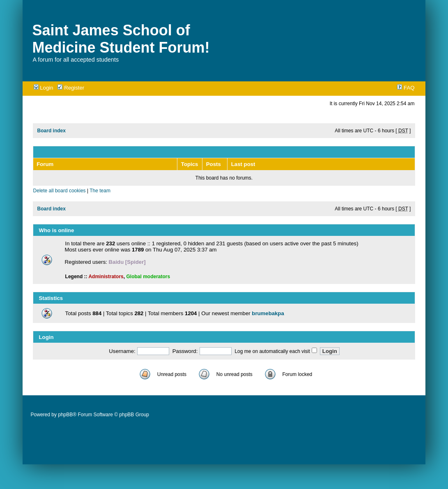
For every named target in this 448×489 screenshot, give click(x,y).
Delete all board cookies (60, 191)
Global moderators (148, 277)
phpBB (65, 415)
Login (44, 88)
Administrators (106, 277)
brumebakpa (268, 313)
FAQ (406, 88)
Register (71, 88)
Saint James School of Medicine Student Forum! (121, 39)
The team (100, 191)
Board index (52, 131)
